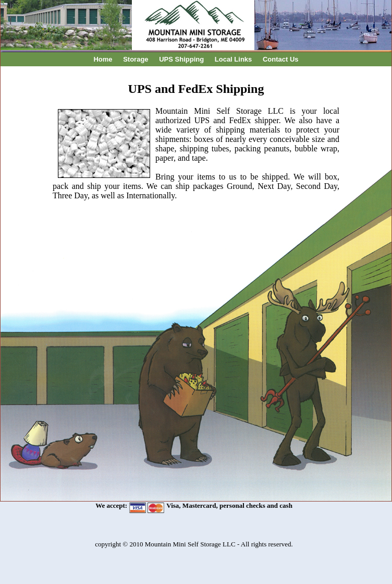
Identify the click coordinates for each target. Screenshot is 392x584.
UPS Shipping (181, 59)
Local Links (234, 59)
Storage (136, 59)
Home (103, 59)
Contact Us (281, 59)
